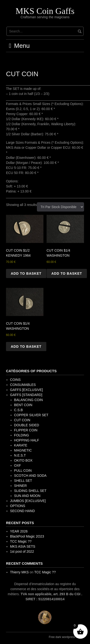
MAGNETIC (23, 450)
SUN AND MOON (27, 496)
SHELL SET (23, 481)
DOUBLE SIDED (27, 425)
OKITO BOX (23, 460)
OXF (18, 465)
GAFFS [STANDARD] (26, 395)
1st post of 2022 (22, 551)
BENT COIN (23, 405)
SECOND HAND (22, 511)
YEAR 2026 (19, 531)
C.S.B (19, 410)
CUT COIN (22, 420)
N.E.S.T (20, 455)
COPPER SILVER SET (31, 415)
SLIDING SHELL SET (30, 491)
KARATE (21, 445)
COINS (15, 380)
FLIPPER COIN (26, 430)
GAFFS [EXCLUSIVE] (27, 390)
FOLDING (22, 435)
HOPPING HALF (27, 440)
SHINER (21, 486)
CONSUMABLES (23, 385)
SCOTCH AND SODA (30, 476)
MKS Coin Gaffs (45, 11)
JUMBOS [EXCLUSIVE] (28, 501)
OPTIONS (18, 506)
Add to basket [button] (26, 273)
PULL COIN (23, 471)
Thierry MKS (19, 572)
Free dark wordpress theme (66, 637)
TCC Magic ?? (21, 541)
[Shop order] (60, 207)
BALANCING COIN (29, 400)
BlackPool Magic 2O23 (27, 536)
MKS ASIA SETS (23, 546)
